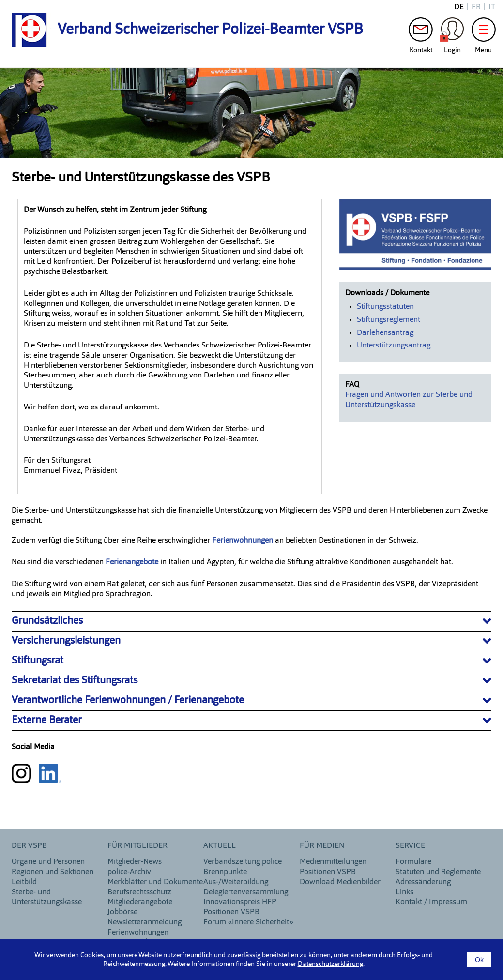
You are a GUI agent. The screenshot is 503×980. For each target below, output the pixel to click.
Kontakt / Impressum (431, 902)
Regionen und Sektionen (53, 872)
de (459, 7)
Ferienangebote (133, 562)
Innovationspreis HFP (240, 902)
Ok (479, 960)
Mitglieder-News (135, 862)
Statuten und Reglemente (438, 872)
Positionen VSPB (231, 912)
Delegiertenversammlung (246, 892)
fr (476, 7)
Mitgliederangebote (140, 902)
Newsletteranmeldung (145, 922)
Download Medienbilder (340, 882)
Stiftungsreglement (389, 320)
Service (410, 846)
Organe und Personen (48, 862)
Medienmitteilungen (333, 862)
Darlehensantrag (385, 333)
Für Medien (322, 846)
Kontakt (421, 32)
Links (404, 892)
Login (452, 32)
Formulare (413, 862)
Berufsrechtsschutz (139, 892)
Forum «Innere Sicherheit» (248, 922)
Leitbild (24, 882)
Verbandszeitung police (243, 862)
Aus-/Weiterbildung (236, 882)
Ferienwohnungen (138, 933)
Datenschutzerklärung (330, 964)
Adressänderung (423, 882)
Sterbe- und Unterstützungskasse (47, 897)
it (492, 7)
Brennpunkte (225, 872)
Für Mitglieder (137, 846)
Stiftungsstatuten (385, 307)
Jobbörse (122, 912)
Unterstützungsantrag (394, 346)
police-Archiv (129, 872)
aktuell (220, 846)
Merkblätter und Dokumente (155, 882)
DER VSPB (29, 846)
